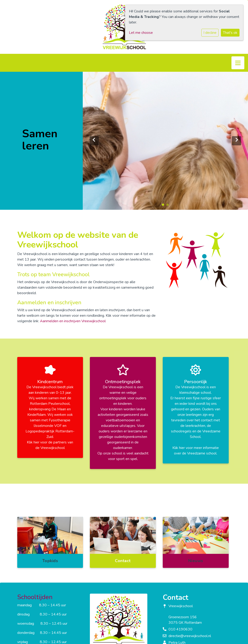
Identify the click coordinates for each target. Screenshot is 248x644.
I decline (210, 33)
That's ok (230, 33)
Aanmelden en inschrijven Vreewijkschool (73, 321)
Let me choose (141, 33)
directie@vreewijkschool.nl (190, 636)
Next (237, 141)
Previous (94, 141)
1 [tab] (164, 206)
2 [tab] (169, 206)
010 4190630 (180, 629)
